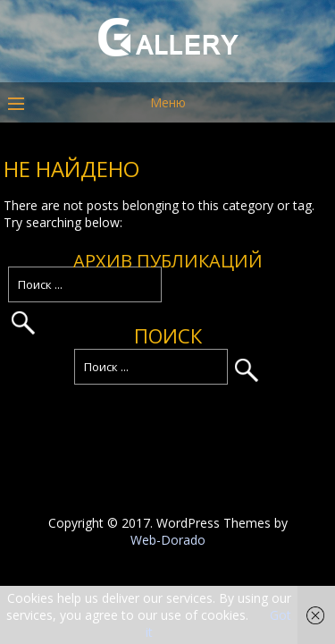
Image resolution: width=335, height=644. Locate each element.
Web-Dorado (168, 540)
